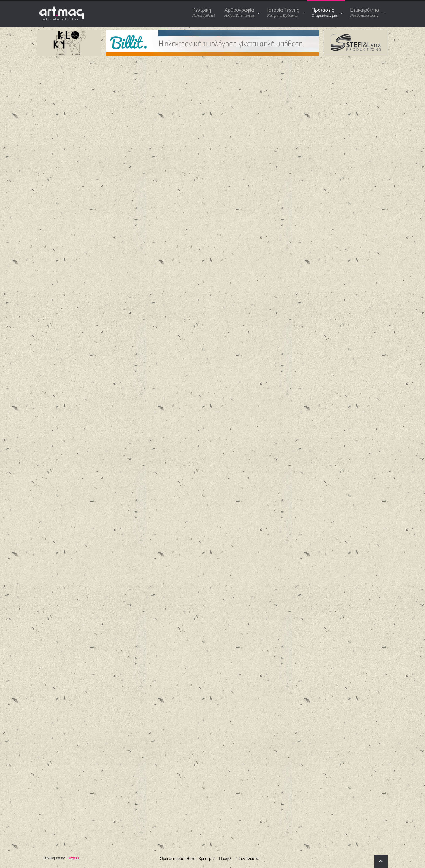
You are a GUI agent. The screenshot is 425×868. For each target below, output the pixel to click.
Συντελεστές (249, 859)
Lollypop (72, 858)
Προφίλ (225, 859)
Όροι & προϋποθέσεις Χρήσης (186, 859)
